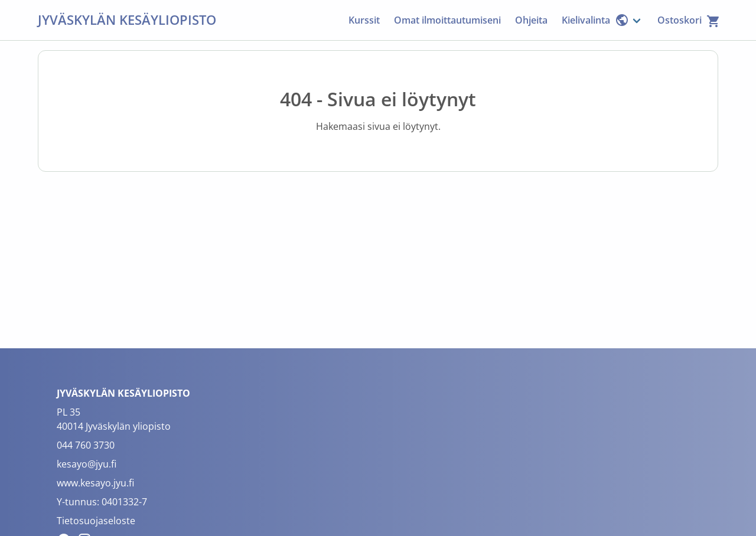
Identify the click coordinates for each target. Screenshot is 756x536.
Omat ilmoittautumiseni (447, 20)
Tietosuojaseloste (96, 521)
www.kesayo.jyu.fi (95, 483)
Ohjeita (531, 20)
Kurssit (364, 20)
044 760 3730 (86, 445)
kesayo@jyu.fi (87, 464)
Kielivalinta (595, 20)
